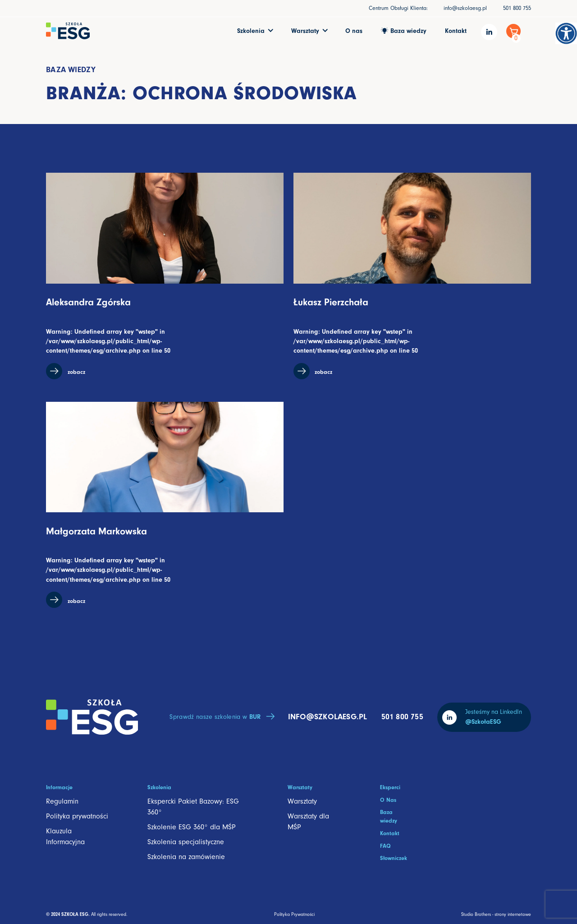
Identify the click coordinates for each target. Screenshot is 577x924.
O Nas (388, 800)
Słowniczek (394, 858)
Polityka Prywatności (294, 915)
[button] (255, 31)
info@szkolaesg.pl (465, 8)
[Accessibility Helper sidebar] (566, 33)
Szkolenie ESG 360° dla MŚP (192, 827)
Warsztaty (302, 801)
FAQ (385, 846)
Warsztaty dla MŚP (308, 822)
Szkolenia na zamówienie (186, 857)
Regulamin (62, 801)
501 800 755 (517, 8)
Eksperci (390, 787)
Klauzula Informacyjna (65, 837)
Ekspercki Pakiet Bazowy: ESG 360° (193, 807)
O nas (354, 31)
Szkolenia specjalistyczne (186, 842)
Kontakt (456, 31)
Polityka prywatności (77, 816)
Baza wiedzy (71, 69)
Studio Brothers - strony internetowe (496, 915)
